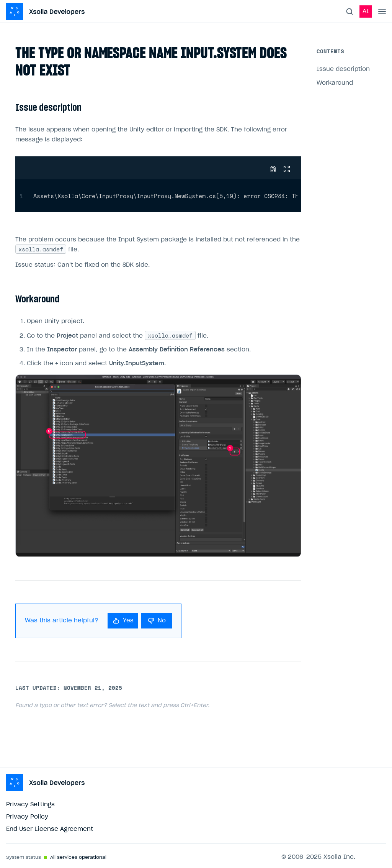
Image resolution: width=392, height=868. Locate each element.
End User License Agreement (50, 829)
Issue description (343, 69)
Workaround (335, 83)
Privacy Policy (27, 817)
